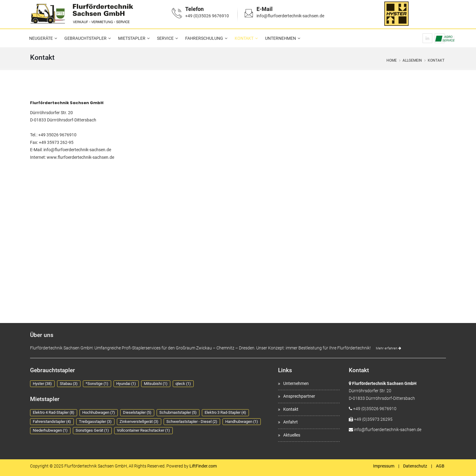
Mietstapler (132, 38)
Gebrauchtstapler (85, 38)
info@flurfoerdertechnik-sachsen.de (290, 16)
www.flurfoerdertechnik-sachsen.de (80, 157)
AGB (440, 466)
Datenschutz (415, 466)
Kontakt (244, 38)
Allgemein (412, 60)
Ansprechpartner (299, 396)
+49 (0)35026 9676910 (207, 16)
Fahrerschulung (204, 38)
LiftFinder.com (203, 466)
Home (392, 60)
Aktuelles (292, 435)
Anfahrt (291, 422)
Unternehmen (280, 38)
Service (165, 38)
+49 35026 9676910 (57, 135)
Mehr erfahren (388, 348)
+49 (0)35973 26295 (373, 419)
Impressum (384, 466)
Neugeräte (41, 38)
